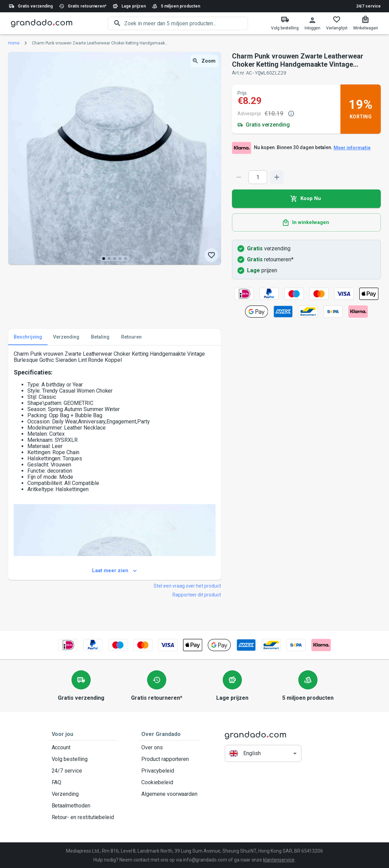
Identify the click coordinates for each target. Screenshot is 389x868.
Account (83, 747)
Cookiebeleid (169, 782)
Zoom (204, 61)
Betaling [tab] (100, 337)
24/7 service (368, 6)
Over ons (169, 747)
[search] (186, 23)
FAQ (83, 782)
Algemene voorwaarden (169, 794)
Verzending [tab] (66, 337)
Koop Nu (306, 198)
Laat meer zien (115, 570)
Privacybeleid (169, 771)
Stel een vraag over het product (187, 586)
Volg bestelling (83, 759)
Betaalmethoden (83, 805)
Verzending (83, 794)
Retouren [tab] (131, 337)
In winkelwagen (306, 222)
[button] (263, 753)
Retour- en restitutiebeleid (83, 817)
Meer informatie (352, 148)
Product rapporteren (169, 759)
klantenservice (279, 859)
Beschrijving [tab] (28, 337)
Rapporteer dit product (197, 594)
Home (14, 43)
